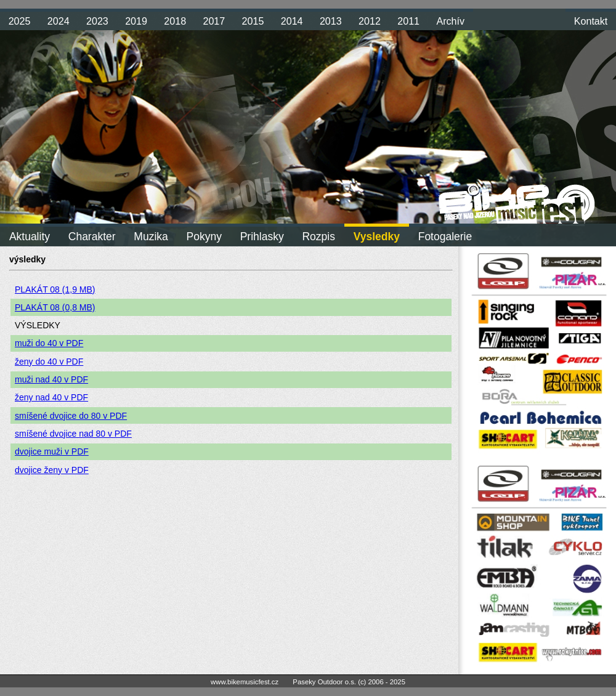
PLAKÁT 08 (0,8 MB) (55, 307)
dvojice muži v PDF (52, 451)
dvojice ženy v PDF (52, 470)
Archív (450, 21)
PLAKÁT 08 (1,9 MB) (55, 289)
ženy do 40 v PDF (49, 362)
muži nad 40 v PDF (51, 379)
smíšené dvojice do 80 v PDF (71, 416)
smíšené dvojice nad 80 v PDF (73, 434)
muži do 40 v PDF (49, 343)
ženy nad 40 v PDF (51, 397)
